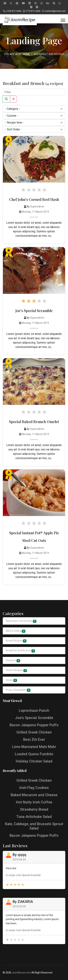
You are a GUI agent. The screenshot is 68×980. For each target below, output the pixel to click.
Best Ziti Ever (34, 739)
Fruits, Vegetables (18, 690)
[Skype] (54, 3)
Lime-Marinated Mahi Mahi (34, 747)
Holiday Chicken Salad (34, 761)
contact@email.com (55, 11)
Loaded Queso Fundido (34, 754)
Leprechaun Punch (34, 711)
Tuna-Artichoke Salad (34, 817)
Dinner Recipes (16, 670)
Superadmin (37, 206)
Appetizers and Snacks (21, 621)
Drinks (11, 680)
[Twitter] (11, 3)
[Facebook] (5, 3)
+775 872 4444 (33, 11)
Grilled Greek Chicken (34, 732)
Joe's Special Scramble (34, 311)
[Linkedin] (30, 3)
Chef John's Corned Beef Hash (34, 199)
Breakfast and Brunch (20, 651)
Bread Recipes (16, 641)
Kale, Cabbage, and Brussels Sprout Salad (34, 826)
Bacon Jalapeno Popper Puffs (34, 725)
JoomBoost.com (21, 973)
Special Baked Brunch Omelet (34, 422)
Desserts (13, 661)
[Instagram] (42, 3)
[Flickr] (31, 7)
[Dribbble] (36, 3)
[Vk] (37, 7)
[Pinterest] (17, 3)
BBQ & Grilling (16, 631)
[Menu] (63, 20)
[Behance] (48, 3)
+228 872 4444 (14, 11)
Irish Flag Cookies (34, 788)
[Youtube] (23, 3)
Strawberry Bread (34, 809)
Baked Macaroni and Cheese (34, 795)
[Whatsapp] (60, 3)
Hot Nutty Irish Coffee (34, 802)
